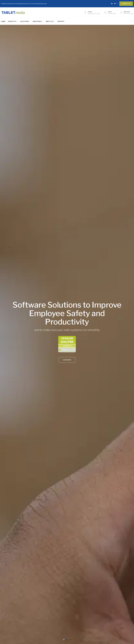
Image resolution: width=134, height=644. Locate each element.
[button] (64, 640)
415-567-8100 (112, 14)
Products (12, 21)
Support (61, 21)
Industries (37, 21)
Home (3, 21)
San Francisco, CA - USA (94, 14)
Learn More (67, 360)
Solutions (24, 21)
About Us (50, 21)
